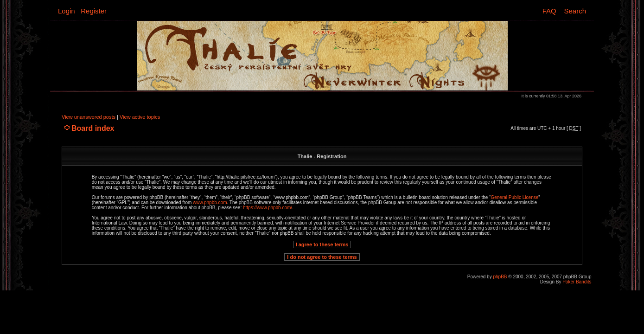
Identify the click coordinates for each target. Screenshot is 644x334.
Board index (93, 128)
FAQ (549, 11)
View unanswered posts (89, 117)
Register (94, 11)
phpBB (500, 277)
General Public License (514, 197)
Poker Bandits (577, 282)
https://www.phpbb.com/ (268, 208)
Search (575, 11)
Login (67, 11)
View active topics (140, 117)
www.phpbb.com (210, 202)
